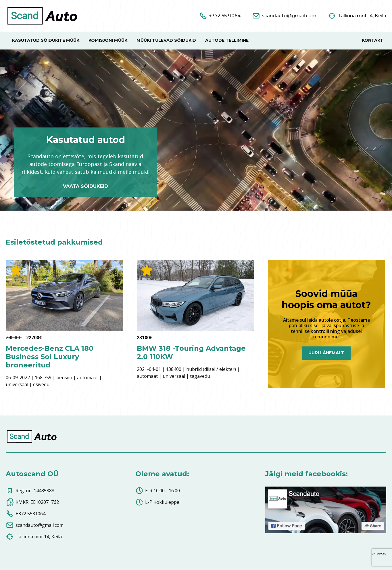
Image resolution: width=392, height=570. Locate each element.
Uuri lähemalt (326, 353)
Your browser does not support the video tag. (196, 130)
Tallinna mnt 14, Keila (34, 537)
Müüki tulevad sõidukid (166, 40)
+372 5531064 (26, 514)
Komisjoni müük (108, 40)
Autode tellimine (227, 40)
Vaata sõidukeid (85, 186)
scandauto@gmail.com (35, 525)
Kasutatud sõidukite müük (46, 40)
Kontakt (373, 40)
